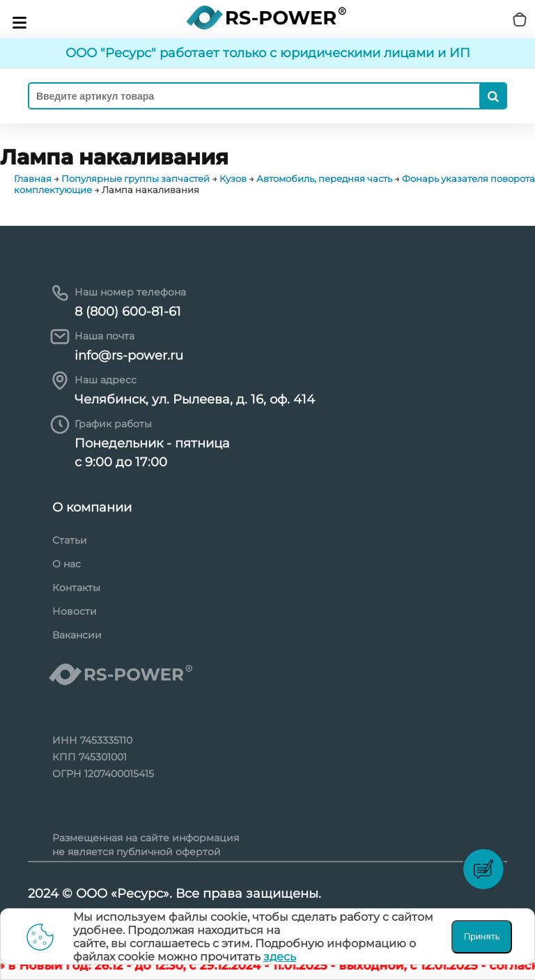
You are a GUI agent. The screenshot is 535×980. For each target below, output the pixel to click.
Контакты (76, 588)
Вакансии (77, 635)
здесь (280, 957)
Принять (482, 936)
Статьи (70, 540)
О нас (67, 564)
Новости (75, 611)
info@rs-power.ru (129, 355)
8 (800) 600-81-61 (128, 312)
